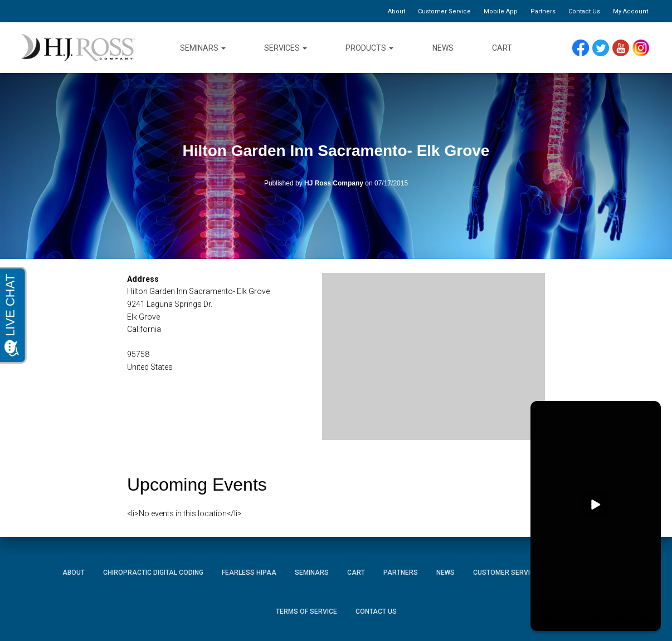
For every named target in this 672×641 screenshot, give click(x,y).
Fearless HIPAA (249, 573)
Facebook (583, 48)
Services (286, 48)
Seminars (203, 48)
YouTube (626, 48)
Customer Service (444, 11)
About (396, 11)
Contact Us (584, 11)
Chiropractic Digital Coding (153, 573)
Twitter (605, 48)
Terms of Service (306, 611)
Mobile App (501, 11)
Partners (543, 11)
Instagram (645, 48)
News (443, 48)
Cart (502, 48)
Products (369, 48)
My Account (630, 11)
